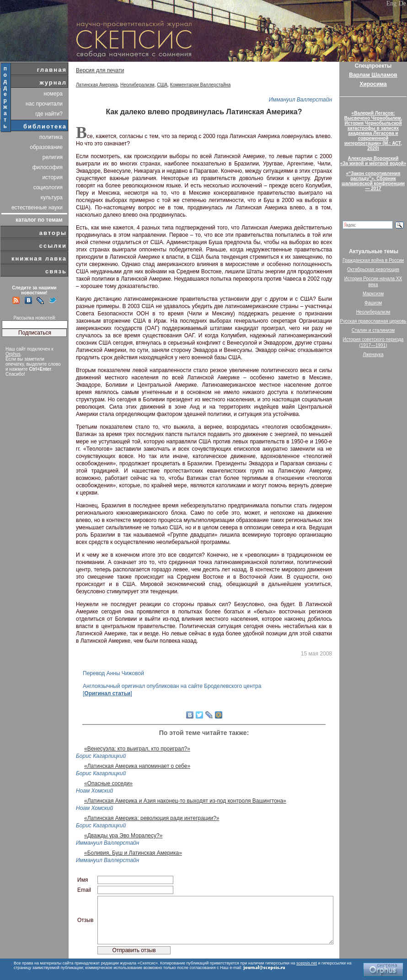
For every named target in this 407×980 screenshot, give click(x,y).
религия (53, 157)
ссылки (53, 246)
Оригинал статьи (107, 693)
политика (51, 137)
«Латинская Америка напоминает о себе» (137, 766)
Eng (392, 3)
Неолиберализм (137, 85)
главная (52, 70)
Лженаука (373, 354)
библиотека (45, 126)
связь (56, 271)
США (162, 85)
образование (46, 147)
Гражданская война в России (373, 260)
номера (53, 94)
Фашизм (373, 303)
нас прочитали (44, 104)
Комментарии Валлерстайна (201, 85)
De (402, 3)
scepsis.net (307, 963)
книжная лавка (39, 258)
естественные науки (37, 208)
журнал (53, 83)
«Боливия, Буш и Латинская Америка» (133, 853)
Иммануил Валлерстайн (300, 100)
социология (48, 187)
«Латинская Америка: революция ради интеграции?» (152, 818)
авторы (53, 233)
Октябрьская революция (373, 269)
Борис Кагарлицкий (101, 756)
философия (48, 167)
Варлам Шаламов (373, 75)
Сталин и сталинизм (373, 330)
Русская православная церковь (373, 321)
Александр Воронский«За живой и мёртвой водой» (373, 161)
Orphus (13, 354)
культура (52, 197)
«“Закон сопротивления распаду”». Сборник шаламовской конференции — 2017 (373, 181)
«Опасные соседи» (108, 783)
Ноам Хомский (94, 791)
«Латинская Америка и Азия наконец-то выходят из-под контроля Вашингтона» (185, 801)
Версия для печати (100, 70)
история (52, 177)
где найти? (49, 114)
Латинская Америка (97, 85)
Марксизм (373, 294)
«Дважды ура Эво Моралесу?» (123, 836)
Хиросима (373, 84)
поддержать (6, 97)
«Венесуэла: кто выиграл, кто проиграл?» (137, 749)
